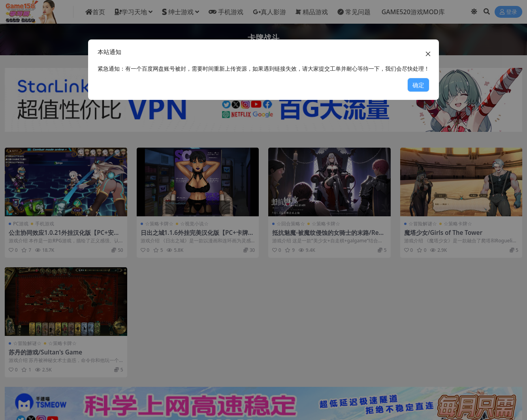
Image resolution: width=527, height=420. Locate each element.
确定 (418, 85)
